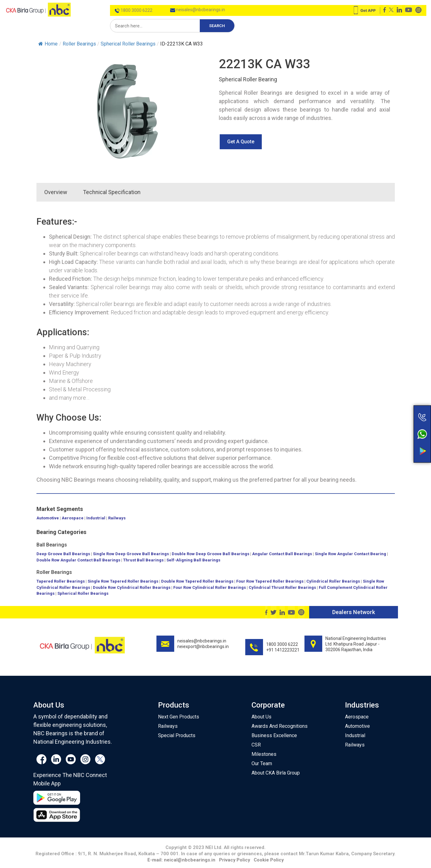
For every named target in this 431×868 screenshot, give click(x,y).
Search (217, 26)
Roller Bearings (54, 572)
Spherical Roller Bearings (83, 593)
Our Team (262, 763)
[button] (241, 142)
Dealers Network (354, 612)
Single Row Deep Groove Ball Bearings (131, 554)
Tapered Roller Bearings (61, 581)
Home (48, 44)
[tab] (156, 192)
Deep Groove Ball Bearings (63, 554)
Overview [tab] (56, 192)
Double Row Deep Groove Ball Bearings (211, 554)
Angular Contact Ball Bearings (282, 554)
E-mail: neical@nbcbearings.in (181, 860)
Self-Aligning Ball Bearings (193, 560)
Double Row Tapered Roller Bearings (197, 581)
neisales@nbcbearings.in (198, 10)
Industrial (96, 518)
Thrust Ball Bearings (143, 560)
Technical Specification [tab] (112, 192)
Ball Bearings (52, 545)
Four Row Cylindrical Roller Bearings (210, 587)
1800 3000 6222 (134, 10)
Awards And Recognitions (280, 726)
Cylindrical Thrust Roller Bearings (282, 587)
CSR (256, 745)
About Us (261, 717)
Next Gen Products (179, 717)
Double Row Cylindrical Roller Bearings (132, 587)
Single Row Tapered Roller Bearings (123, 581)
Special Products (177, 735)
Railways (117, 518)
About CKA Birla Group (276, 773)
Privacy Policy (235, 860)
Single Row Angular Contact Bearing (350, 554)
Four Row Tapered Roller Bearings (270, 581)
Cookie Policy (269, 860)
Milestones (264, 754)
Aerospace (73, 518)
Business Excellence (274, 735)
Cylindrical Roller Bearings (333, 581)
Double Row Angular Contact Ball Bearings (78, 560)
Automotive (48, 518)
